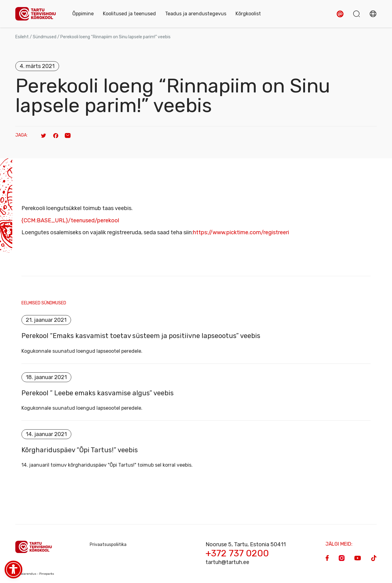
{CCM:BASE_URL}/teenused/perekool (70, 220)
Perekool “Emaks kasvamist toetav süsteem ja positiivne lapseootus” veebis (141, 336)
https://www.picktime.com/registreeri (241, 232)
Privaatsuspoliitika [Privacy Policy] (108, 545)
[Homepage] (38, 14)
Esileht (22, 37)
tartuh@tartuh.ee (227, 563)
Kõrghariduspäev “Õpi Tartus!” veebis (80, 450)
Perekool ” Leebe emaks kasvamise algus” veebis (98, 393)
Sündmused (45, 37)
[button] (340, 14)
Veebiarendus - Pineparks (35, 574)
